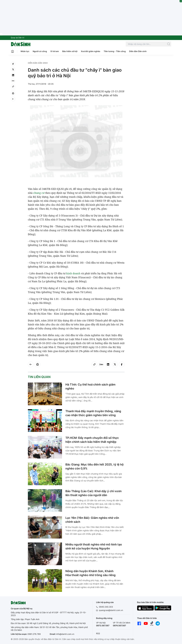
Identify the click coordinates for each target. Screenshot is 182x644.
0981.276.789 (34, 634)
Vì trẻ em (55, 51)
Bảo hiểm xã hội (70, 51)
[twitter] (13, 69)
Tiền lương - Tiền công (115, 51)
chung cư (39, 193)
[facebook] (13, 64)
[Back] (13, 99)
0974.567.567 (119, 625)
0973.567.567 (103, 625)
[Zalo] (13, 81)
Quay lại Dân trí (17, 38)
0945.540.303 (106, 607)
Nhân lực (25, 51)
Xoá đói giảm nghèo (91, 51)
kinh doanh (73, 273)
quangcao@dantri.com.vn (111, 610)
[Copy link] (13, 86)
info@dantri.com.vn (65, 634)
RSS (98, 633)
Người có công (40, 51)
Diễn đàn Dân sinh (138, 51)
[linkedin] (13, 75)
